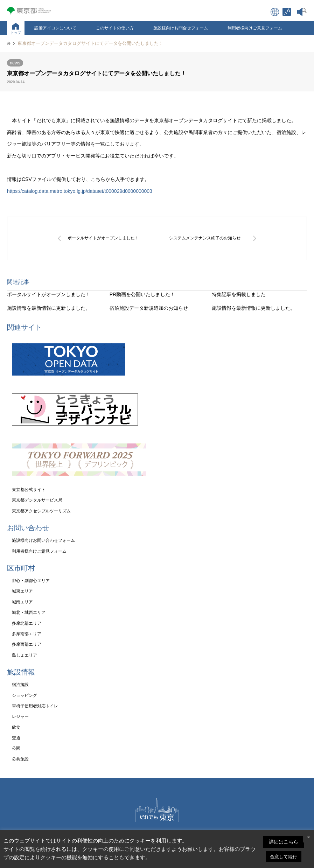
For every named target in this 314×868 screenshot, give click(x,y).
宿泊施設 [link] (20, 685)
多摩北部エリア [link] (27, 623)
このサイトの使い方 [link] (115, 28)
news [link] (15, 63)
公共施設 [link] (20, 759)
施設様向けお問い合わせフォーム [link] (43, 540)
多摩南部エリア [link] (27, 634)
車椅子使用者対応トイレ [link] (35, 706)
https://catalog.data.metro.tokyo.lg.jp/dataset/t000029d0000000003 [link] (80, 191)
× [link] (308, 837)
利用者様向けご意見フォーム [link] (255, 28)
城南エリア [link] (22, 602)
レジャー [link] (20, 716)
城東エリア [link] (22, 591)
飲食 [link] (16, 727)
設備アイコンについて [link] (55, 28)
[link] (287, 12)
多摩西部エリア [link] (27, 644)
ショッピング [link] (25, 695)
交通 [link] (16, 738)
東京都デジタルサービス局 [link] (37, 500)
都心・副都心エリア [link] (31, 581)
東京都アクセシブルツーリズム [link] (41, 511)
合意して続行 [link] (284, 857)
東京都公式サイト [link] (29, 490)
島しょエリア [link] (25, 655)
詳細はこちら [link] (284, 842)
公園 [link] (16, 748)
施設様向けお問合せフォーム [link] (181, 28)
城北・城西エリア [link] (29, 612)
